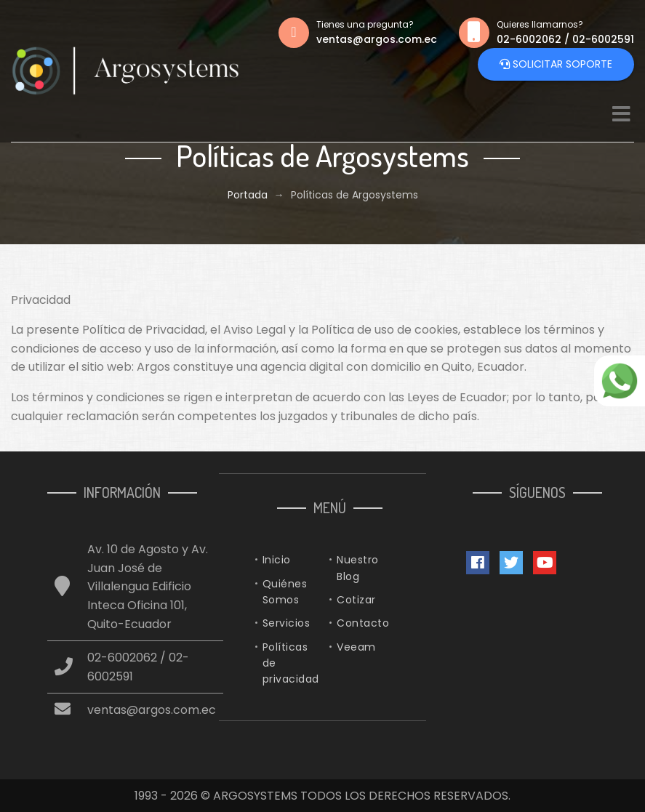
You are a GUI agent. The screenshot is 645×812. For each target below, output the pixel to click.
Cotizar (356, 600)
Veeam (356, 647)
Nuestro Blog (358, 568)
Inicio (277, 560)
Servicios (287, 623)
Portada (248, 195)
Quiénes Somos (285, 592)
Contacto (363, 623)
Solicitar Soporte (556, 64)
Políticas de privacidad (291, 663)
